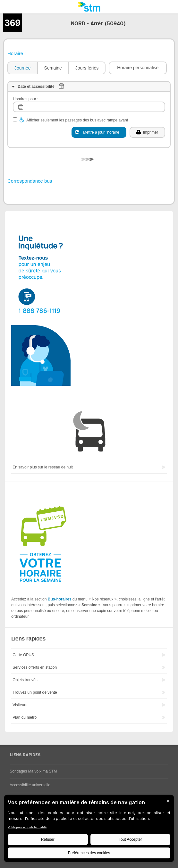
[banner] (89, 7)
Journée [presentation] (23, 68)
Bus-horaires (60, 599)
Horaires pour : (25, 99)
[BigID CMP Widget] (89, 830)
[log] (89, 107)
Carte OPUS (23, 655)
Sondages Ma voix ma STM (33, 771)
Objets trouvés (25, 680)
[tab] (22, 68)
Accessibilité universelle (30, 785)
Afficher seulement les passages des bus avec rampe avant (77, 120)
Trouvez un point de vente (35, 692)
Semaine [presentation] (53, 68)
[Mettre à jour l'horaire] (99, 132)
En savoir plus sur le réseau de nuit (42, 467)
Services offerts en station (35, 667)
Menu (7, 7)
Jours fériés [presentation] (87, 68)
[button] (138, 68)
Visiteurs (20, 705)
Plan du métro (25, 717)
